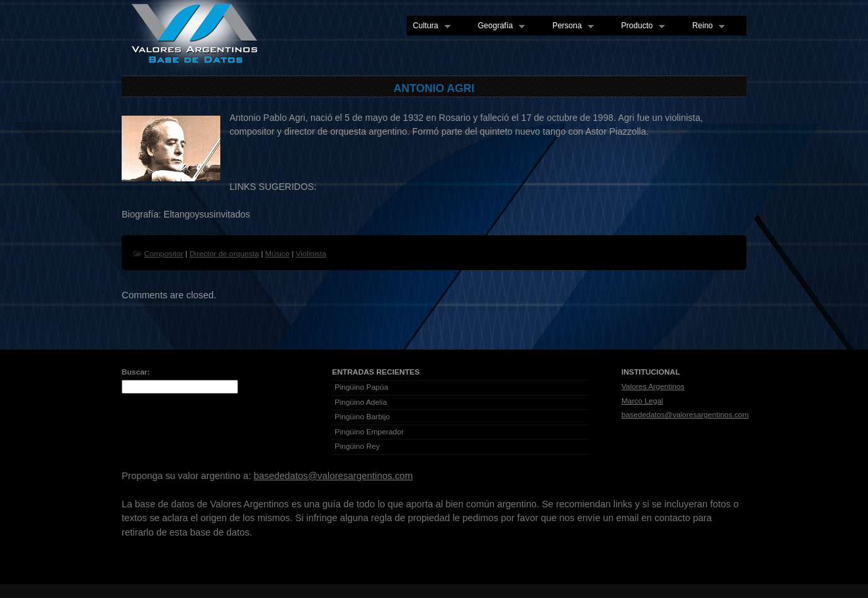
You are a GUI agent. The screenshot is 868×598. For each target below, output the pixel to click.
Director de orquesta (224, 253)
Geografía (498, 26)
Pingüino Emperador (369, 432)
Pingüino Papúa (361, 387)
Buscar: (136, 372)
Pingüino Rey (357, 446)
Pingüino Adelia (361, 402)
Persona (570, 26)
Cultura (429, 26)
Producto (640, 26)
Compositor (164, 253)
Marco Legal (642, 401)
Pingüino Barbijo (362, 417)
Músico (277, 253)
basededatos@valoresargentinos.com (685, 415)
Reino (706, 26)
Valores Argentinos (653, 386)
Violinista (311, 253)
